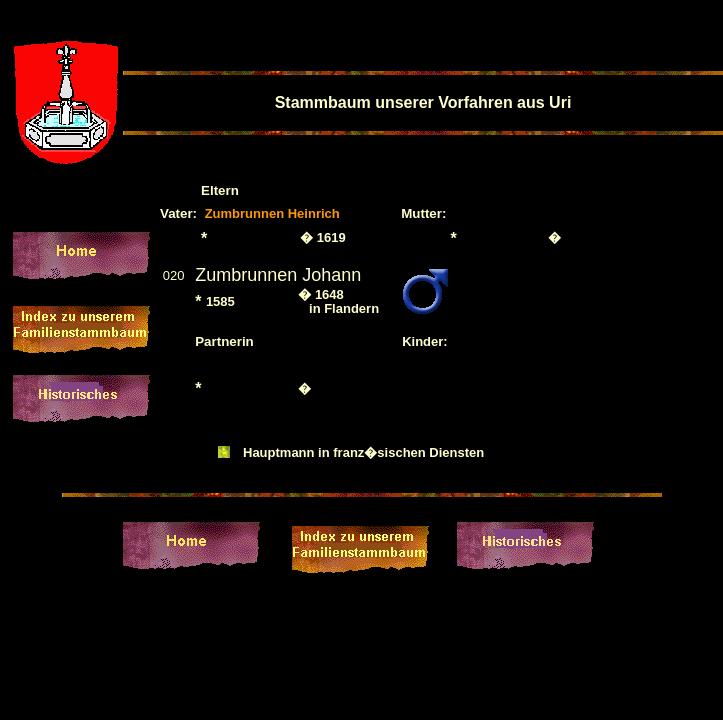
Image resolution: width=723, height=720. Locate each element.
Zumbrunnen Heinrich (272, 213)
